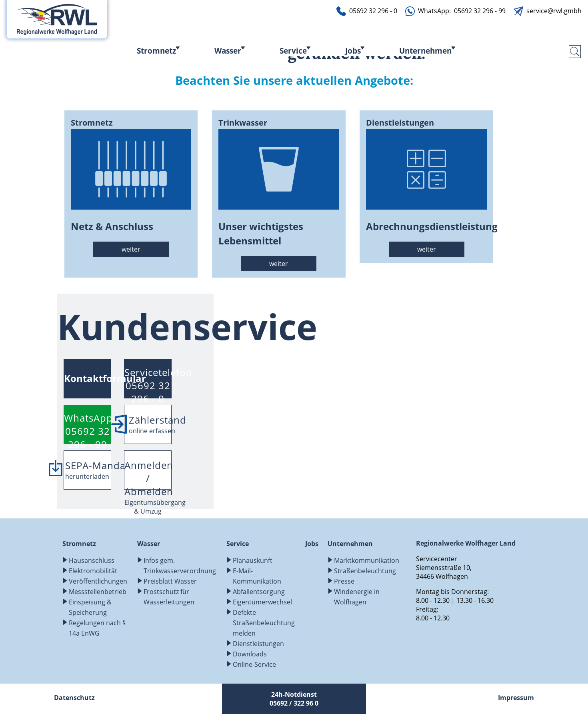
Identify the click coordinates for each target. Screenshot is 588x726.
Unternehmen (425, 51)
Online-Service (254, 664)
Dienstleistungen (258, 644)
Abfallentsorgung (259, 592)
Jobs (353, 51)
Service (293, 51)
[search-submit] (575, 52)
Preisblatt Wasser (170, 581)
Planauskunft (253, 560)
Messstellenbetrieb (98, 592)
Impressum (516, 698)
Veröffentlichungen (98, 581)
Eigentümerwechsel (262, 602)
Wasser (228, 51)
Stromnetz (156, 51)
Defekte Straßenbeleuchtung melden (264, 623)
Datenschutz (74, 698)
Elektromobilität (93, 571)
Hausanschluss (92, 560)
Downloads (250, 654)
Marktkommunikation (367, 560)
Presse (344, 581)
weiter (131, 249)
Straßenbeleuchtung (365, 571)
